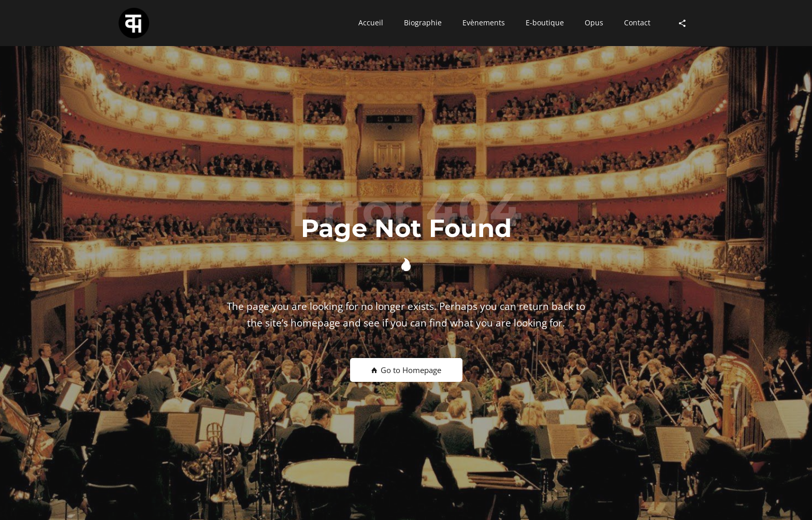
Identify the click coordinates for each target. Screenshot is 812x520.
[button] (371, 23)
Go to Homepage (406, 370)
